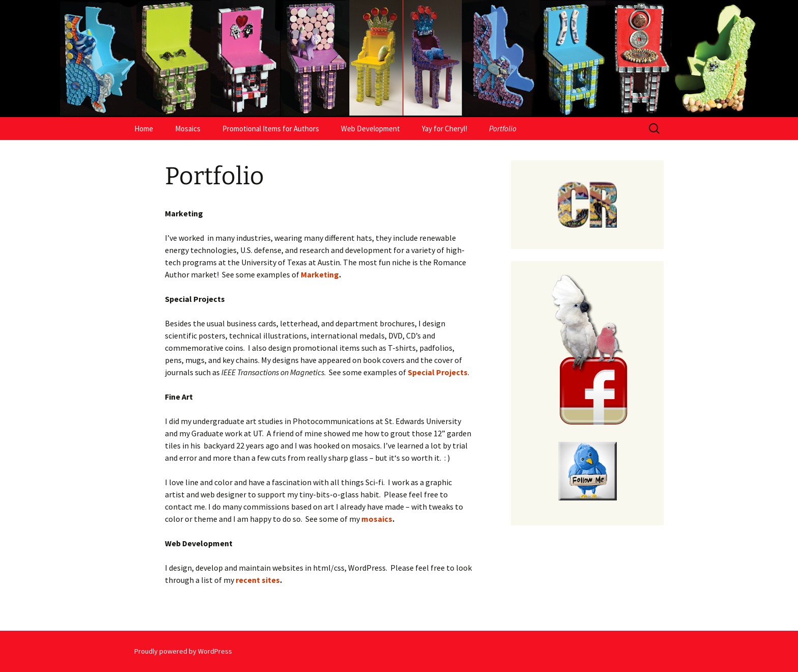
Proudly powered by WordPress (183, 651)
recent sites (258, 580)
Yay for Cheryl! (445, 129)
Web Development (370, 129)
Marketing (320, 274)
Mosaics (188, 129)
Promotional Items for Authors (271, 129)
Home (144, 129)
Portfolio (503, 129)
